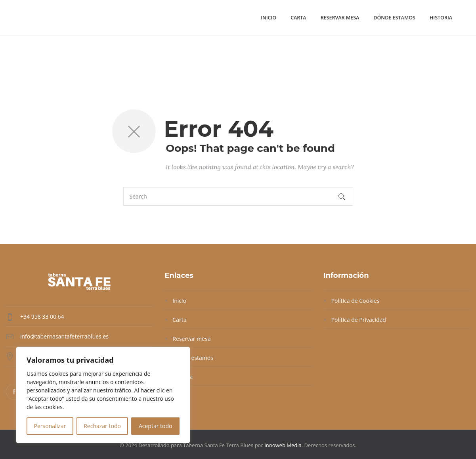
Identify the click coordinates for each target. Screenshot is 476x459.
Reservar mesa (340, 18)
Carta (298, 18)
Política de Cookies (356, 301)
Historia (441, 18)
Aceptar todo (156, 426)
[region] (103, 395)
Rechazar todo (102, 426)
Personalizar (50, 426)
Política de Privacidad (359, 320)
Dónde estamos (394, 18)
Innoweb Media (283, 445)
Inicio (269, 18)
